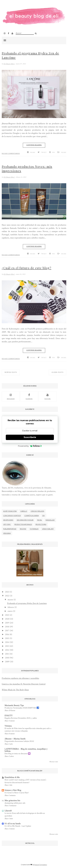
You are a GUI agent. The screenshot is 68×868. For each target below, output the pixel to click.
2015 (7, 638)
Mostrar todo (54, 762)
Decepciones (8, 520)
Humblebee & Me (12, 777)
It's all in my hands (13, 824)
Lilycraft (8, 811)
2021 (7, 615)
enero (10, 611)
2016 (7, 634)
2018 (7, 627)
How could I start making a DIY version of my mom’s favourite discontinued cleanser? (25, 781)
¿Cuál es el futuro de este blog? (27, 268)
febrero (11, 607)
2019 (7, 623)
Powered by (30, 446)
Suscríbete (30, 437)
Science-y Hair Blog (13, 790)
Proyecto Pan (41, 524)
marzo (10, 600)
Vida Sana (7, 533)
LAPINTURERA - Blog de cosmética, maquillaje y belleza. (26, 750)
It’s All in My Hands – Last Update (18, 826)
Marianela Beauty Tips (14, 705)
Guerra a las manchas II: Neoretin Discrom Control (24, 684)
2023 (7, 592)
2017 (7, 631)
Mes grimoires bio (12, 801)
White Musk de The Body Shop (15, 690)
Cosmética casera (32, 516)
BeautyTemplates (41, 865)
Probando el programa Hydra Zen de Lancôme (30, 55)
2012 (7, 650)
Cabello (24, 511)
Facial (40, 520)
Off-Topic (7, 524)
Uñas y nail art (48, 529)
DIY (44, 516)
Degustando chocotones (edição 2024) (19, 741)
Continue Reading (34, 145)
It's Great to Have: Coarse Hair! (17, 793)
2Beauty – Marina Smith (15, 739)
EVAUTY (9, 716)
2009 (7, 662)
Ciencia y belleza (37, 511)
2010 (7, 658)
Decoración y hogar (25, 520)
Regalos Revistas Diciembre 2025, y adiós (21, 718)
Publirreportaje (10, 529)
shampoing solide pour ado (15, 803)
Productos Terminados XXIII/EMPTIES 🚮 (22, 708)
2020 (7, 619)
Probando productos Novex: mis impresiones (27, 169)
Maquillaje (50, 520)
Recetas (23, 529)
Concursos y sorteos (12, 516)
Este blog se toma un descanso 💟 (18, 754)
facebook (29, 396)
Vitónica (8, 726)
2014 (7, 642)
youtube (47, 396)
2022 (7, 596)
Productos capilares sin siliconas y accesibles (20, 678)
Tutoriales (34, 529)
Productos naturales (23, 524)
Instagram (11, 396)
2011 (7, 654)
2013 (7, 646)
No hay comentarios (11, 154)
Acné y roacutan (10, 511)
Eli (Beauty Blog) (9, 64)
